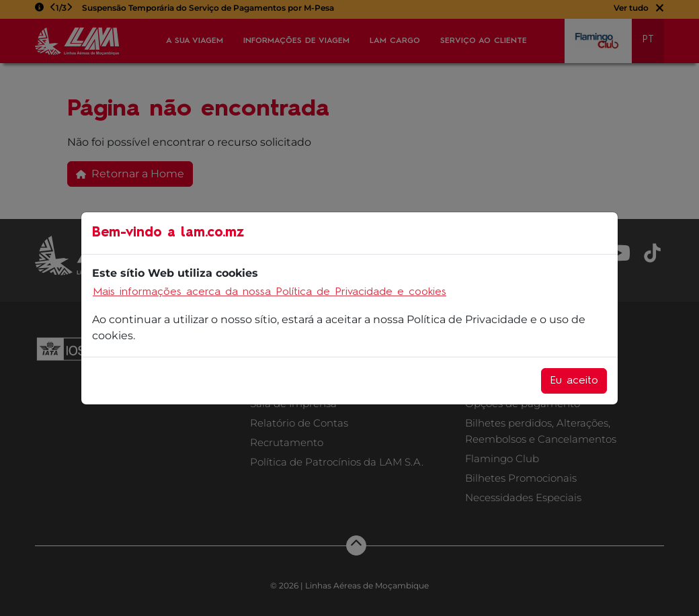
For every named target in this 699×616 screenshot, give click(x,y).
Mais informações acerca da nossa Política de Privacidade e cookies (270, 292)
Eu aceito (574, 381)
